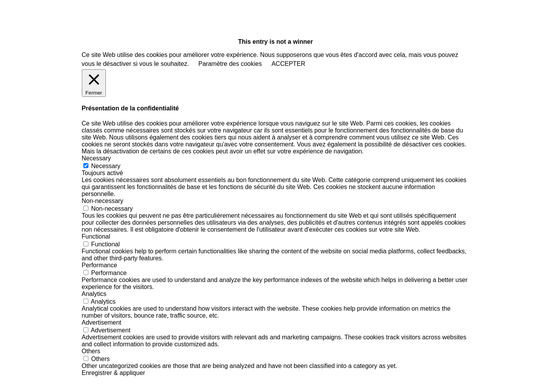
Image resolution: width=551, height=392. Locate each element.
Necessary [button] (97, 158)
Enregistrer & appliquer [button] (114, 373)
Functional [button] (96, 236)
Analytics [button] (94, 294)
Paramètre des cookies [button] (230, 64)
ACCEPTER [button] (288, 64)
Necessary (106, 166)
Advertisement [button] (102, 322)
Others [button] (91, 351)
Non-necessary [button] (103, 201)
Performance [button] (100, 265)
